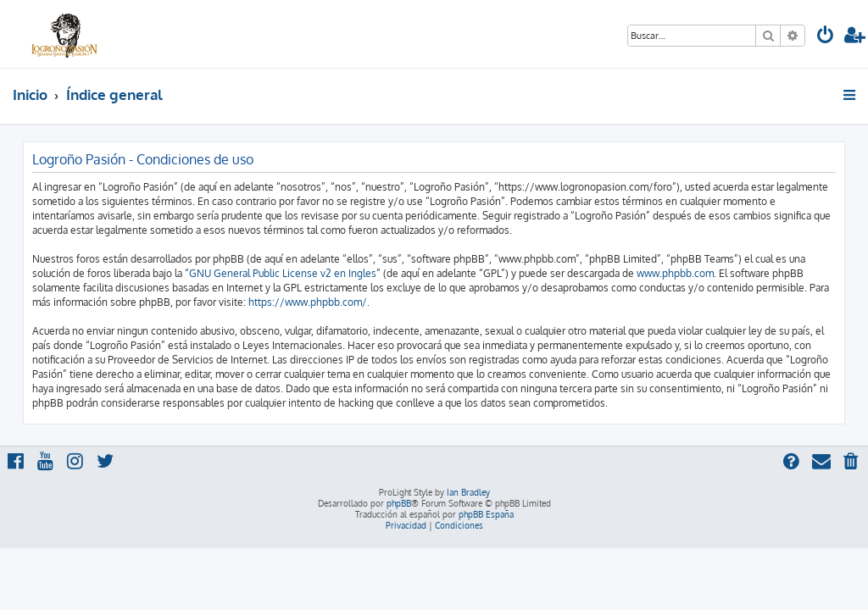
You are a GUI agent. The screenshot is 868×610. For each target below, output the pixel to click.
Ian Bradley (468, 492)
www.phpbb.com (675, 273)
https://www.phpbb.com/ (308, 302)
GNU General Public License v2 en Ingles (283, 273)
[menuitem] (826, 37)
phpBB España (486, 514)
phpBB (399, 503)
